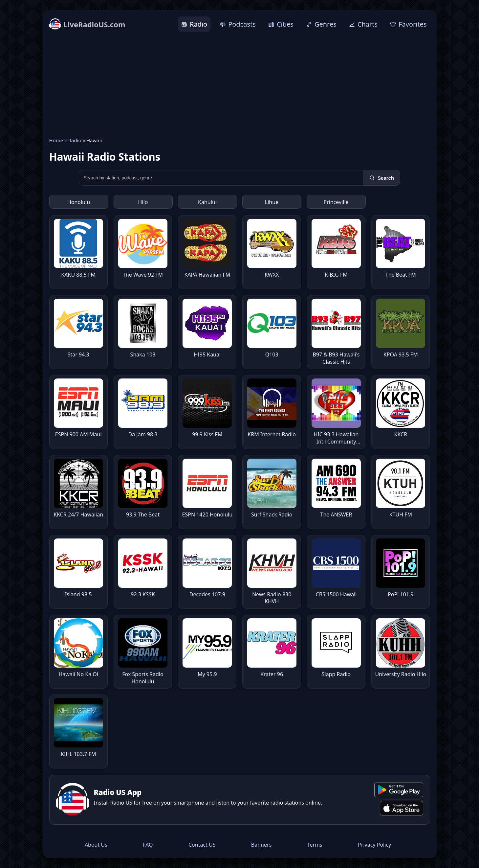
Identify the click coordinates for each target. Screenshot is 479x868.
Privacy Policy (374, 845)
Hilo (143, 202)
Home (56, 140)
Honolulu (79, 202)
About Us (96, 845)
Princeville (336, 202)
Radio (75, 140)
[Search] (382, 178)
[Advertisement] (240, 84)
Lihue (272, 202)
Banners (261, 845)
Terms (315, 845)
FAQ (148, 845)
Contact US (202, 845)
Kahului (207, 202)
